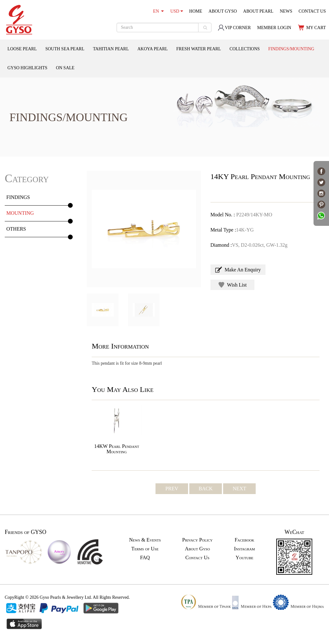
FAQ (145, 557)
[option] (144, 229)
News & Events (145, 540)
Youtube (244, 557)
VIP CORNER (234, 28)
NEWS (286, 11)
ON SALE (65, 68)
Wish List (233, 285)
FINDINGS (18, 197)
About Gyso (197, 549)
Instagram (244, 549)
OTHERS (16, 229)
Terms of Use (145, 549)
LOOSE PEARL (22, 49)
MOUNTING (20, 213)
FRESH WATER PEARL (199, 49)
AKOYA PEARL (153, 49)
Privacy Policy (198, 540)
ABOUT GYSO (223, 11)
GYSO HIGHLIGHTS (27, 68)
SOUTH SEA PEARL (65, 49)
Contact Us (198, 557)
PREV (172, 489)
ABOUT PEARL (258, 11)
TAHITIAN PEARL (111, 49)
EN (158, 11)
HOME (196, 11)
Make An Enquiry (238, 270)
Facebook (244, 540)
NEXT (239, 489)
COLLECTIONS (245, 49)
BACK (205, 489)
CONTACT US (312, 11)
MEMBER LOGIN (274, 28)
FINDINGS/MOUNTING (291, 49)
